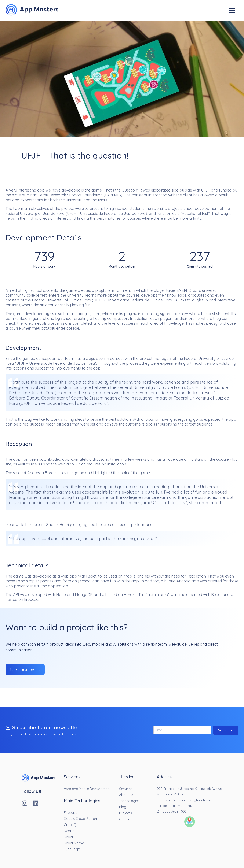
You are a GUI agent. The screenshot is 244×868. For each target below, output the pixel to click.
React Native (74, 843)
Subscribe (226, 730)
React (69, 837)
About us (126, 795)
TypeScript (72, 849)
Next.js (69, 831)
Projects (126, 813)
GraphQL (71, 825)
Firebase (71, 813)
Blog (123, 807)
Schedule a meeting (25, 669)
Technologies (129, 801)
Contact (126, 819)
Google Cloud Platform (82, 819)
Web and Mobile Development (87, 789)
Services (126, 789)
